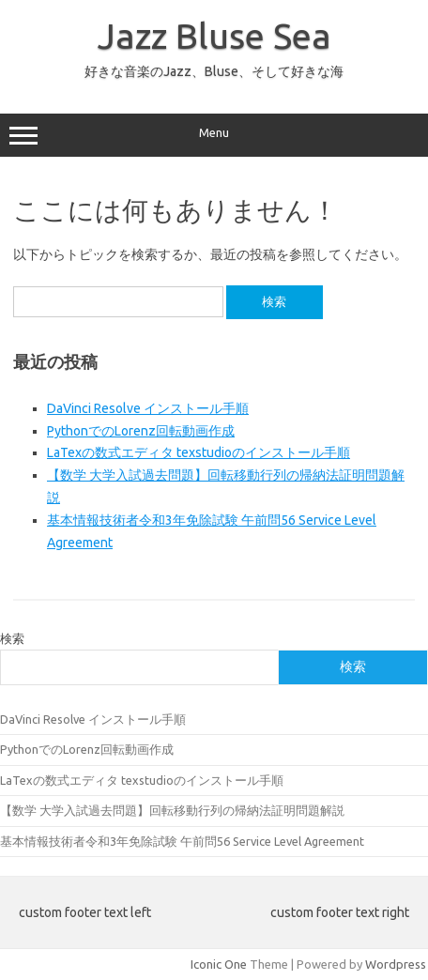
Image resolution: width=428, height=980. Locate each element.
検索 (12, 638)
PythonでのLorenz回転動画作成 (141, 431)
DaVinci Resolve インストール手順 (148, 408)
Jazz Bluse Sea (214, 36)
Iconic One (219, 964)
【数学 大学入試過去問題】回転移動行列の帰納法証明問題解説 (172, 810)
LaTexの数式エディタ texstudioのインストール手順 (199, 452)
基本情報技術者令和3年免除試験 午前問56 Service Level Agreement (182, 841)
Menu (214, 135)
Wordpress (396, 964)
